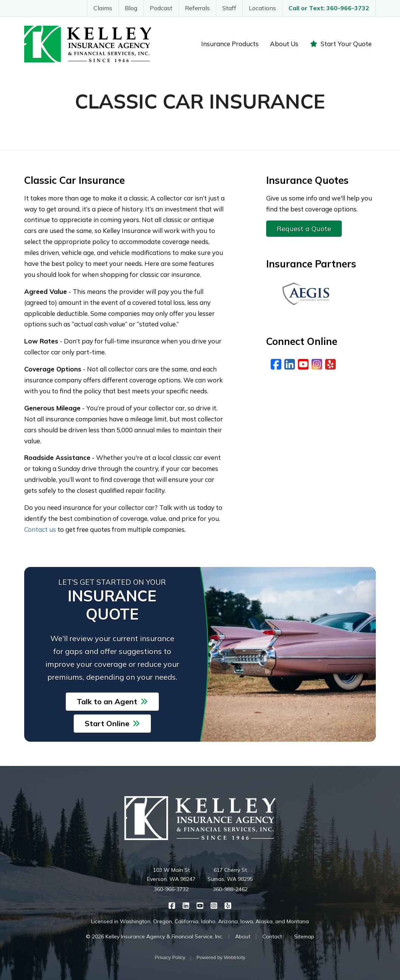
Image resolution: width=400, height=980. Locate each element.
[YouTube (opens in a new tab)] (303, 364)
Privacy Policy (170, 957)
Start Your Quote (341, 44)
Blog (131, 8)
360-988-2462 (230, 889)
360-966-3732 (171, 889)
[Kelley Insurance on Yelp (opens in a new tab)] (228, 905)
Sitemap (304, 937)
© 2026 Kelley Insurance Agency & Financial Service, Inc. (154, 937)
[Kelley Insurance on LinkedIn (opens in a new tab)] (186, 905)
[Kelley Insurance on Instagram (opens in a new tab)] (214, 905)
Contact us (40, 529)
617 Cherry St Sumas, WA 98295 (230, 874)
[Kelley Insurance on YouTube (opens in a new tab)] (200, 905)
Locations (262, 8)
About (243, 937)
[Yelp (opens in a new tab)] (330, 364)
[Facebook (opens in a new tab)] (276, 364)
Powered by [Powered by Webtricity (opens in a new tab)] (221, 957)
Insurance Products (230, 44)
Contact (272, 937)
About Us (284, 44)
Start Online (112, 723)
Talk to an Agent (112, 701)
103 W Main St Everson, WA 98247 (171, 874)
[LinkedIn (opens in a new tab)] (290, 364)
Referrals (197, 8)
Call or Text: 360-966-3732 (329, 8)
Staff (229, 8)
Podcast (161, 8)
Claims (103, 8)
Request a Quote (304, 229)
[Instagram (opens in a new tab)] (317, 364)
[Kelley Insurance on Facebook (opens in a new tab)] (172, 905)
